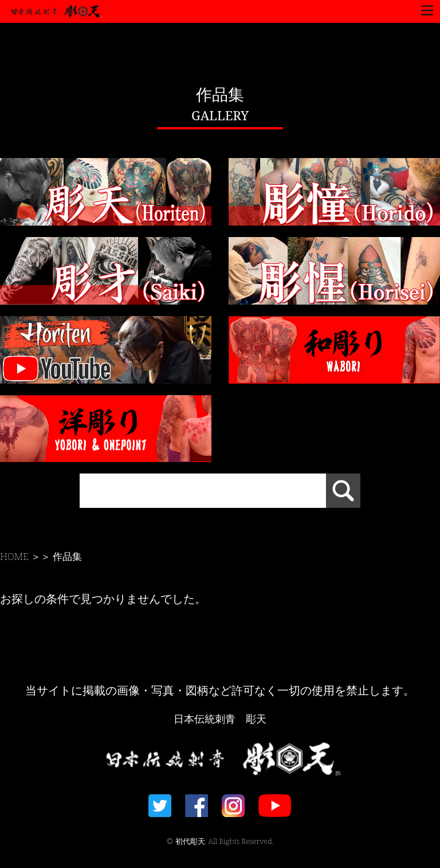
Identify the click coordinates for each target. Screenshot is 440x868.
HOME (14, 556)
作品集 (67, 556)
